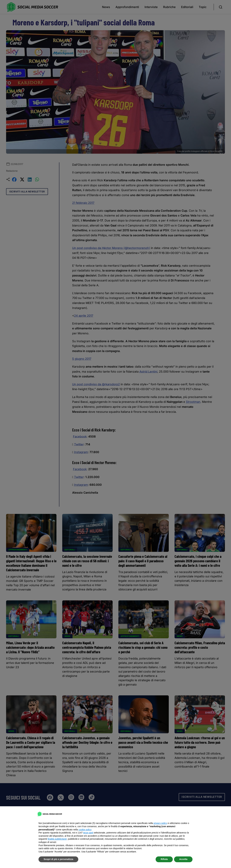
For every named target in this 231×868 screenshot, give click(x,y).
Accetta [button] (183, 859)
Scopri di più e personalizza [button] (58, 859)
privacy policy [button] (160, 823)
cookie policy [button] (85, 830)
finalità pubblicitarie (57, 839)
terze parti (88, 833)
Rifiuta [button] (164, 859)
